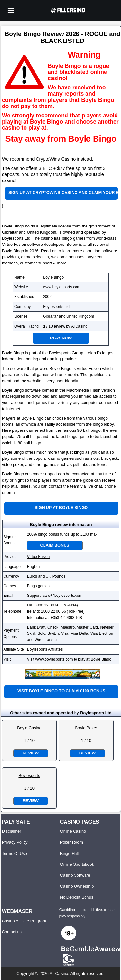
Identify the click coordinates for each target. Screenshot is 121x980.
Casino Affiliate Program (24, 921)
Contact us (12, 932)
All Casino (59, 973)
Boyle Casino (29, 728)
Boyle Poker (86, 728)
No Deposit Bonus (77, 897)
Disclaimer (12, 831)
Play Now (61, 338)
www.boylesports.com (62, 287)
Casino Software (75, 875)
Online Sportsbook (77, 864)
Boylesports (29, 776)
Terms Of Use (15, 853)
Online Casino (73, 831)
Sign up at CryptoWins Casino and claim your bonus (63, 193)
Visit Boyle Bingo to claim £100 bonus (61, 691)
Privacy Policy (15, 842)
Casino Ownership (77, 886)
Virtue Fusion (38, 557)
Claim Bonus (55, 545)
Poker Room (71, 842)
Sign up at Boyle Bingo (61, 508)
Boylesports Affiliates (45, 649)
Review (31, 753)
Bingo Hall (69, 853)
